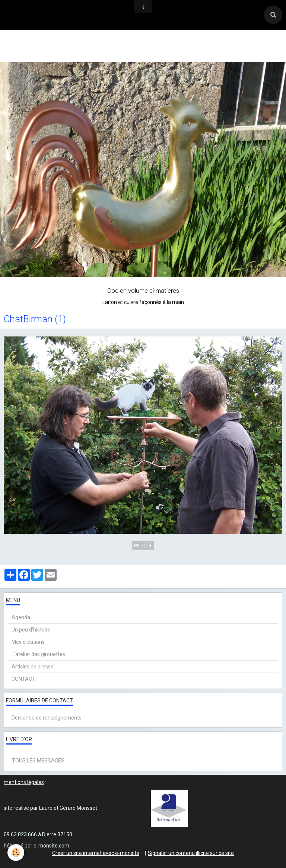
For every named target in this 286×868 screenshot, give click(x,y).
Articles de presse (33, 667)
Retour (143, 546)
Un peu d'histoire (31, 630)
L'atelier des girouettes (38, 654)
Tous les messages (38, 761)
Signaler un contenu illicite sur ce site (191, 853)
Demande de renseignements (47, 718)
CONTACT (23, 679)
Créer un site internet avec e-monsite (96, 853)
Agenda (21, 617)
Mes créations (28, 642)
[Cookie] (16, 853)
